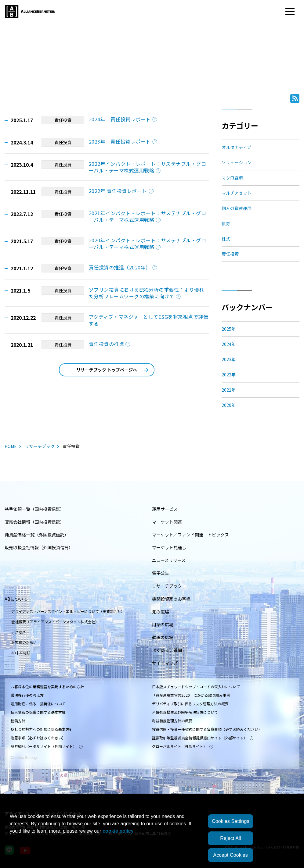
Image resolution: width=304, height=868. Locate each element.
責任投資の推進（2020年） (123, 267)
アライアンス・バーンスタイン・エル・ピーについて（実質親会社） (68, 611)
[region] (152, 837)
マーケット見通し (169, 547)
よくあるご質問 (167, 650)
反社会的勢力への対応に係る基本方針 (42, 729)
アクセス (18, 632)
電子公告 (161, 573)
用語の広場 (163, 624)
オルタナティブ (236, 147)
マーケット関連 (167, 522)
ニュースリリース (169, 560)
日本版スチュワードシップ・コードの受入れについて (196, 687)
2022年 (229, 375)
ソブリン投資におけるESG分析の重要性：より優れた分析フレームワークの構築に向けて (147, 293)
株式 (226, 239)
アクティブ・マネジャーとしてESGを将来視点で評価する (148, 320)
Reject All (230, 838)
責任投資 (63, 120)
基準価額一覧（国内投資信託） (34, 509)
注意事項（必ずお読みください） (38, 738)
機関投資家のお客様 (171, 599)
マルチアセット (237, 193)
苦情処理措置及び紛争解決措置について (185, 712)
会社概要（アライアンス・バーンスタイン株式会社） (55, 622)
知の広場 (161, 612)
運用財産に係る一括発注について (38, 704)
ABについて (16, 599)
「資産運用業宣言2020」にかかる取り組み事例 (191, 695)
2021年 (229, 390)
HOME (11, 446)
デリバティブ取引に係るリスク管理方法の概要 (190, 704)
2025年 (229, 329)
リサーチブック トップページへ (112, 370)
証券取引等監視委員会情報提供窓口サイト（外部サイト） (203, 738)
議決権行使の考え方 (27, 695)
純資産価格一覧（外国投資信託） (37, 535)
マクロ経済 (232, 178)
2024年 (229, 344)
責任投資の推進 (110, 344)
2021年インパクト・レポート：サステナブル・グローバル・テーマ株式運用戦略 (147, 216)
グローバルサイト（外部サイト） (183, 746)
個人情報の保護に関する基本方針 (38, 712)
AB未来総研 (21, 653)
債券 (226, 223)
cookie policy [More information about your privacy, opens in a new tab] (118, 831)
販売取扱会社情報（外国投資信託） (39, 547)
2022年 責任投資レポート (121, 191)
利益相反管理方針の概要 (172, 721)
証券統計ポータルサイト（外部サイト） (47, 746)
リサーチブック (40, 446)
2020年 (229, 405)
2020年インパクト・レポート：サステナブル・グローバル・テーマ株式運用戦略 (147, 244)
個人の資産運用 (237, 208)
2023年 (229, 359)
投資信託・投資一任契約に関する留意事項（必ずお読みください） (207, 729)
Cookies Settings (24, 754)
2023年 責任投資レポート (123, 141)
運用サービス (165, 509)
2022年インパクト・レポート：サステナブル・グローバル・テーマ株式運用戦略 (147, 167)
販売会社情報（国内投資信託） (34, 522)
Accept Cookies (231, 855)
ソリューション (237, 162)
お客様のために (24, 642)
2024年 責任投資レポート (123, 119)
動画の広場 (163, 637)
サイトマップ (165, 663)
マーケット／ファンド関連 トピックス (190, 535)
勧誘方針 (18, 721)
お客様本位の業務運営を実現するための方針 (47, 687)
